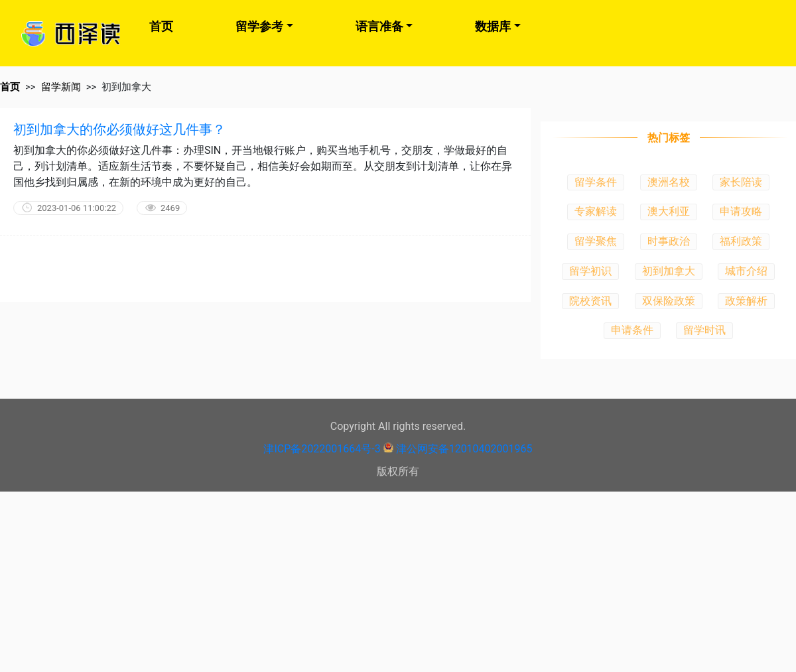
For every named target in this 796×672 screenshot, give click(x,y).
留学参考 (259, 26)
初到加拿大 (669, 271)
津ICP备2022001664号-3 (322, 449)
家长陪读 (741, 182)
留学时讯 (704, 330)
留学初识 (590, 271)
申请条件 (632, 330)
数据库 (493, 26)
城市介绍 (746, 271)
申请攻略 (741, 211)
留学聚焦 (596, 241)
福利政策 (741, 241)
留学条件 (596, 182)
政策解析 (746, 301)
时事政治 (669, 241)
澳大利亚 (669, 211)
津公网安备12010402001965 (464, 449)
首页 (161, 26)
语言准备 (379, 26)
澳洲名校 (669, 182)
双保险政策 (669, 301)
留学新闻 (61, 87)
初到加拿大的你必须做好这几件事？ (119, 129)
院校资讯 (590, 301)
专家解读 (596, 211)
